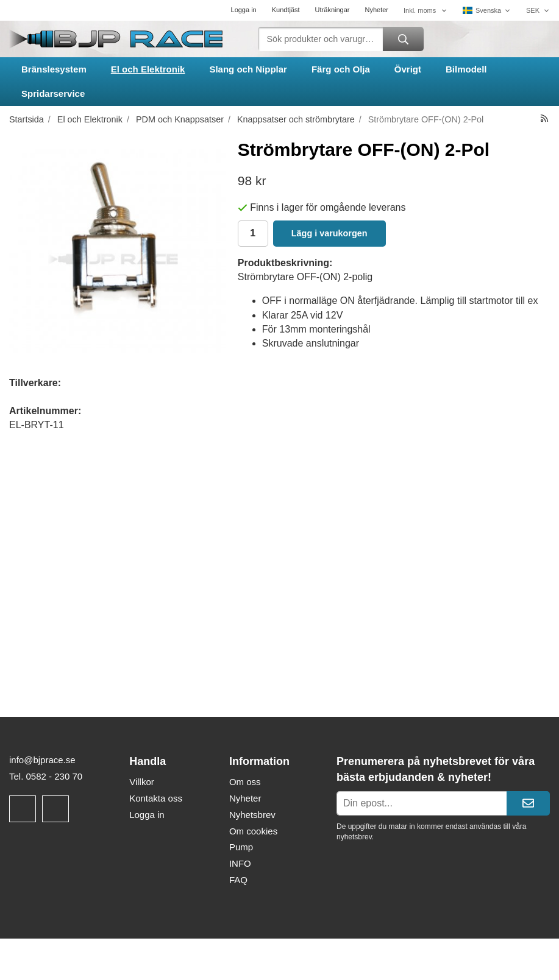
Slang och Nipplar (248, 69)
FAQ (238, 880)
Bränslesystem (54, 69)
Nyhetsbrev (252, 815)
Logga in (244, 10)
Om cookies (253, 831)
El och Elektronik (148, 69)
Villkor (142, 782)
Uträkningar (333, 10)
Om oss (245, 782)
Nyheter (376, 10)
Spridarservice (53, 93)
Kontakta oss (156, 798)
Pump (241, 847)
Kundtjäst (286, 10)
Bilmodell (466, 69)
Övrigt (408, 69)
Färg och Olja (341, 69)
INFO (240, 863)
